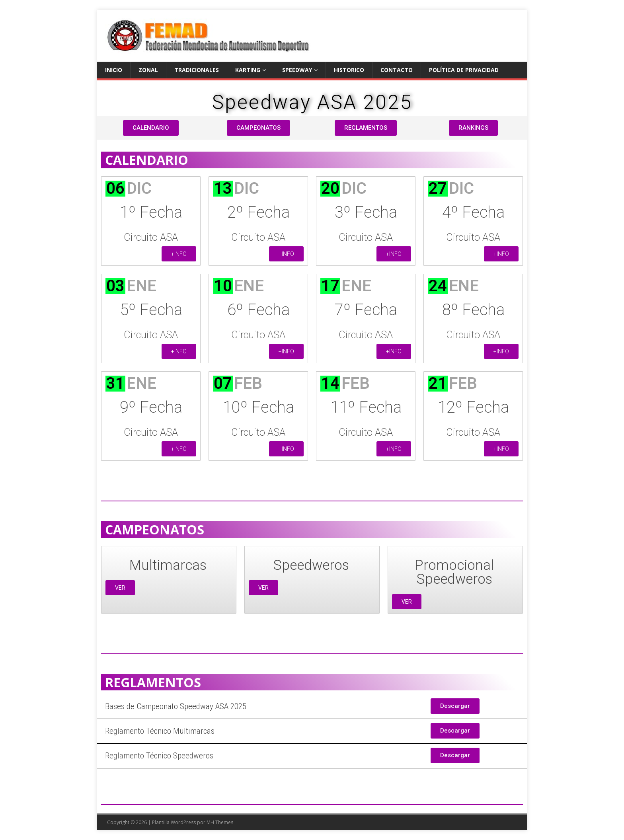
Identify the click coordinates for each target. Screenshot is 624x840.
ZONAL (148, 70)
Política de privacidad (464, 70)
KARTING (248, 70)
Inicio (114, 70)
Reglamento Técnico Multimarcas (160, 731)
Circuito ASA (151, 237)
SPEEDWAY (297, 70)
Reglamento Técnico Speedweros (159, 756)
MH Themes (220, 822)
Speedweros (311, 565)
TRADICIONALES (197, 70)
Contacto (397, 70)
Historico (349, 70)
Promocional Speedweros (454, 572)
